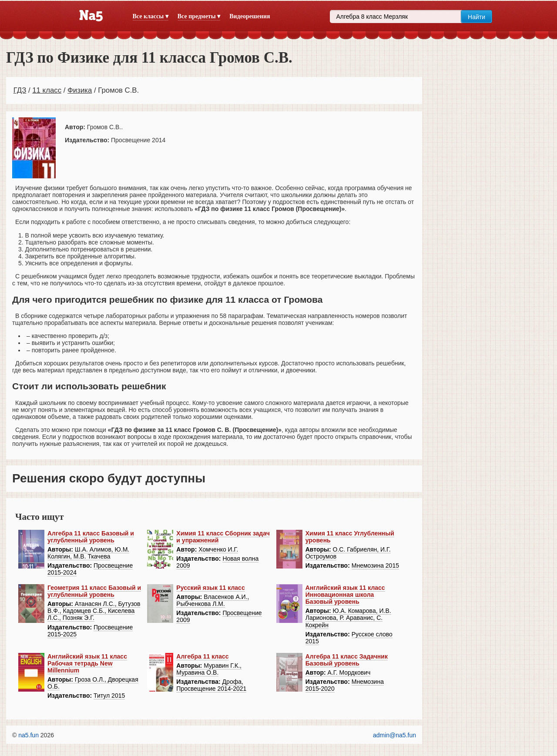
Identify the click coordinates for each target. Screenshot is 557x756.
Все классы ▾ (151, 16)
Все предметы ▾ (199, 16)
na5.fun (29, 735)
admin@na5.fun (394, 735)
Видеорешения (250, 16)
